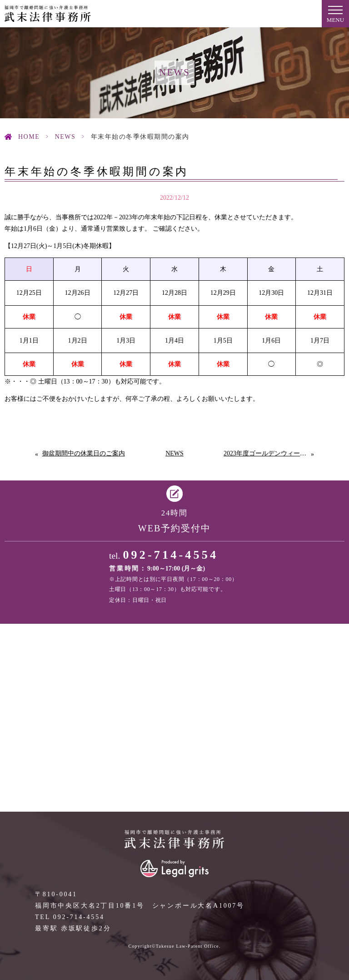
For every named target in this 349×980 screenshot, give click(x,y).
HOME (29, 137)
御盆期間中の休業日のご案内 (84, 453)
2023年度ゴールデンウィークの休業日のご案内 (267, 453)
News (65, 137)
